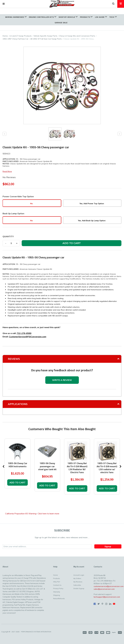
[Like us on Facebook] (95, 604)
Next (121, 466)
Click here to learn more (48, 514)
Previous (3, 466)
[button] (4, 4)
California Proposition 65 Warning (21, 514)
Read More (7, 171)
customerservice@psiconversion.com (109, 586)
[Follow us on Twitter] (99, 604)
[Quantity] (11, 243)
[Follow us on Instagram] (106, 604)
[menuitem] (16, 17)
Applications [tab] (18, 404)
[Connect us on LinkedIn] (110, 604)
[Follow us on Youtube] (114, 604)
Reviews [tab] (14, 359)
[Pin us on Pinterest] (102, 604)
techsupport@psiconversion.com (107, 597)
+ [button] (17, 243)
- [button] (6, 243)
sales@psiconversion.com (104, 589)
